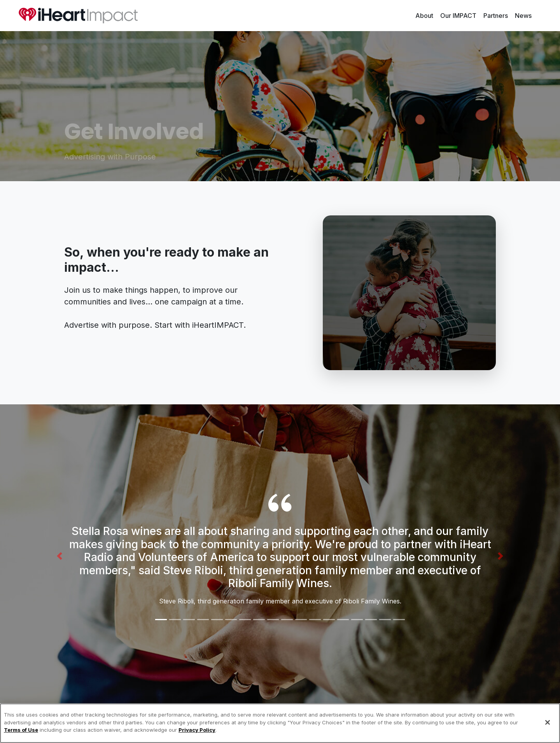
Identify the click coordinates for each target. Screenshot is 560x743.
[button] (97, 556)
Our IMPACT (458, 16)
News (523, 16)
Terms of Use (21, 730)
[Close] (548, 722)
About (426, 15)
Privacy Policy (197, 730)
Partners (496, 16)
